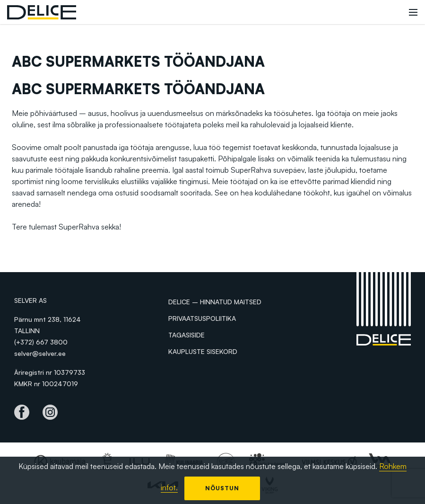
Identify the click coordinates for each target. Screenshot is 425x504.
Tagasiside (186, 335)
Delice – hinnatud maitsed (215, 302)
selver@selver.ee (40, 353)
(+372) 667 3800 (41, 342)
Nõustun (222, 488)
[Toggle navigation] (413, 12)
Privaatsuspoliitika (202, 318)
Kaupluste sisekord (203, 351)
